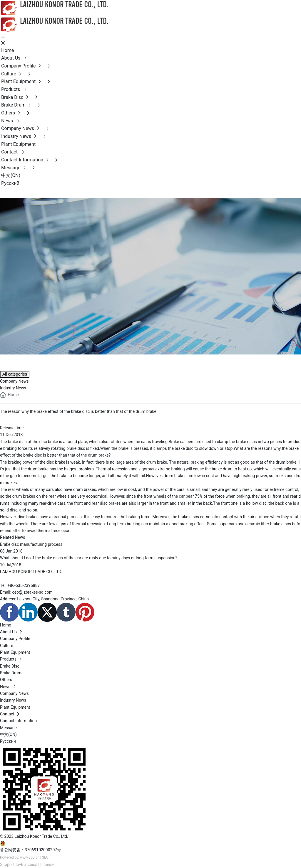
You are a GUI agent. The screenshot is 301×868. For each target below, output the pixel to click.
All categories (15, 374)
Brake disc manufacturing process (31, 544)
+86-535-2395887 (24, 585)
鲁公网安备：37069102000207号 (31, 850)
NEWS (16, 361)
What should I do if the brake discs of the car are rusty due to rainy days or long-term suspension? (89, 558)
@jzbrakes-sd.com (36, 592)
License (47, 864)
